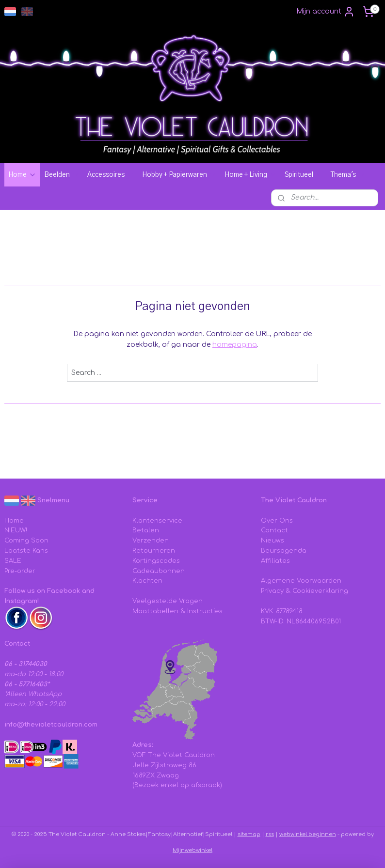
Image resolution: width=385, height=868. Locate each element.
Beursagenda (284, 551)
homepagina (235, 345)
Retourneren (154, 551)
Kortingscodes (156, 561)
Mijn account (326, 12)
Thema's (348, 175)
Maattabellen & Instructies (177, 611)
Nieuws (273, 541)
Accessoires (111, 175)
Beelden (62, 175)
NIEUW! (16, 530)
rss (270, 834)
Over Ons (277, 521)
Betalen (146, 530)
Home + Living (251, 175)
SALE (13, 561)
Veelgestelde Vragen (168, 601)
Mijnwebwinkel (192, 850)
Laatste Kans (26, 551)
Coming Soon (26, 541)
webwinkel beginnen (308, 834)
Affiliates (275, 561)
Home (22, 175)
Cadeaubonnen (159, 571)
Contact (274, 530)
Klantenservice (157, 521)
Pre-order (20, 571)
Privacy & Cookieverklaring (305, 591)
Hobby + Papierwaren (179, 175)
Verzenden (151, 541)
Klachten (147, 581)
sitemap (249, 834)
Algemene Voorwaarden (301, 581)
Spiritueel (304, 175)
